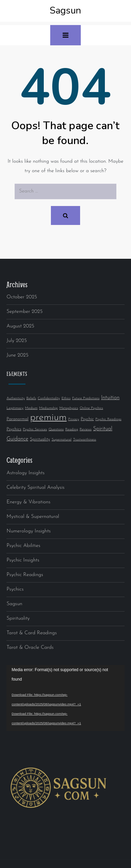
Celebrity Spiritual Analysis (35, 488)
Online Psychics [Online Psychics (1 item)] (91, 408)
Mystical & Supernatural (33, 517)
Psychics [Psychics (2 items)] (14, 429)
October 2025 (22, 297)
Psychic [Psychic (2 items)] (87, 419)
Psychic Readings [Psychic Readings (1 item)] (108, 419)
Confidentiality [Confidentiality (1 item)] (49, 398)
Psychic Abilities (23, 546)
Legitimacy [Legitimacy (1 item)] (15, 408)
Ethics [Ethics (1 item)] (66, 398)
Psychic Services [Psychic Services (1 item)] (35, 429)
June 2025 (17, 355)
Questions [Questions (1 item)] (56, 429)
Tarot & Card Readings (32, 633)
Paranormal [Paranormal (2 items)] (17, 419)
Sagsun (65, 10)
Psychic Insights (23, 560)
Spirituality (18, 619)
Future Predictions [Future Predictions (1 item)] (86, 398)
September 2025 (24, 312)
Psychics (15, 589)
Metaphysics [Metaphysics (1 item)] (69, 408)
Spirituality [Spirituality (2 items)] (40, 439)
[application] (65, 698)
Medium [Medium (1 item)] (31, 408)
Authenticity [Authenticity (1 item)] (16, 398)
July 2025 (17, 341)
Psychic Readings (25, 575)
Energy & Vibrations (28, 502)
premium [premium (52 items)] (48, 418)
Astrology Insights (25, 473)
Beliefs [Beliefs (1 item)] (31, 398)
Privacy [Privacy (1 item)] (74, 419)
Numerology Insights (29, 531)
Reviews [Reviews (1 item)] (86, 429)
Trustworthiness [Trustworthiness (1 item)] (85, 440)
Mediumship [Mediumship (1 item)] (48, 408)
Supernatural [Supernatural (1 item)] (62, 440)
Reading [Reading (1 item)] (72, 429)
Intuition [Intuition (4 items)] (110, 398)
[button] (65, 35)
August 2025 (20, 326)
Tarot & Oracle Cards (30, 648)
